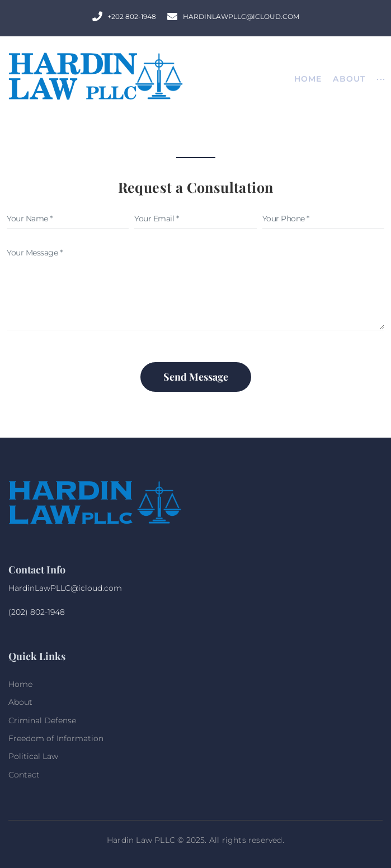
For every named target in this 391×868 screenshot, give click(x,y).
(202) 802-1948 (37, 612)
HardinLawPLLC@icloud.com (65, 588)
